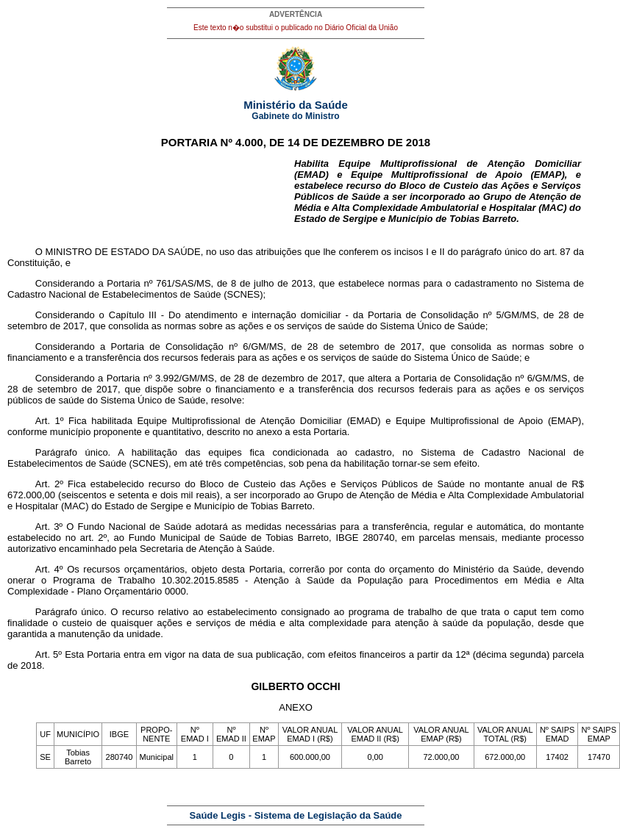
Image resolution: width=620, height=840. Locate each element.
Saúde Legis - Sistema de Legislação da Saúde (296, 815)
